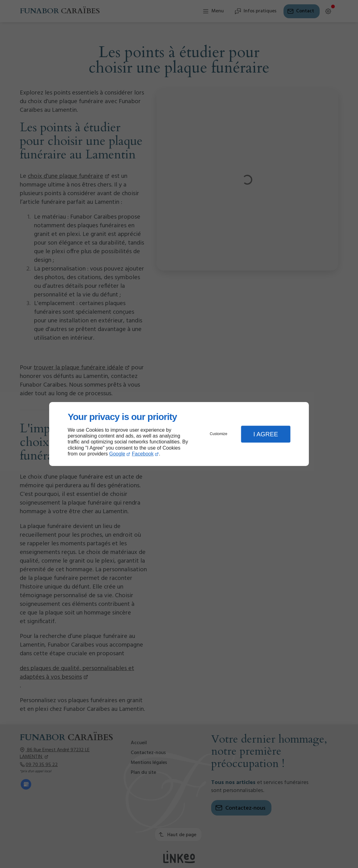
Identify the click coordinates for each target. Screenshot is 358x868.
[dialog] (179, 434)
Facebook (143, 454)
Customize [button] (219, 434)
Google (117, 454)
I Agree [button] (266, 434)
